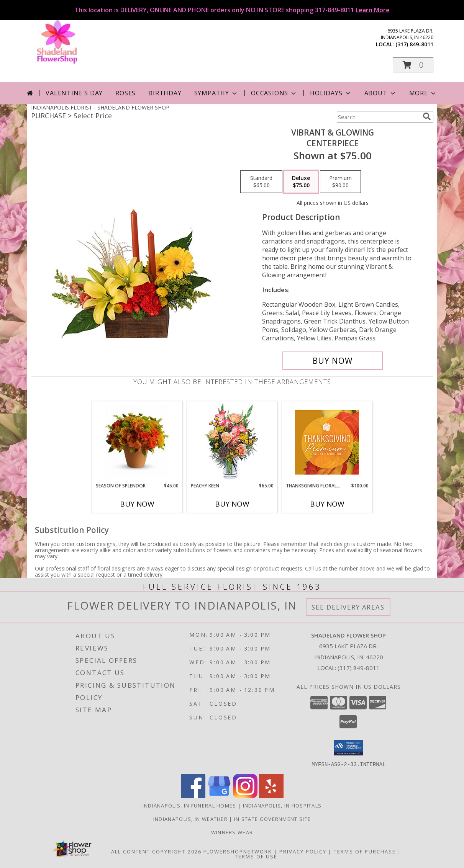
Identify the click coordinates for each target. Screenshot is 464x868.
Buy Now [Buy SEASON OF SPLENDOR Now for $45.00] (137, 504)
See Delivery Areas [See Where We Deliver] (348, 607)
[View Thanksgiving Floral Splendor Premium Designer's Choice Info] (327, 442)
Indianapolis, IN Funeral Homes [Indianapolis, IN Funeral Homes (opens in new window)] (189, 805)
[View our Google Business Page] (219, 796)
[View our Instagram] (245, 796)
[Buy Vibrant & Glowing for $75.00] (333, 361)
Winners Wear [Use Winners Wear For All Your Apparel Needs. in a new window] (232, 832)
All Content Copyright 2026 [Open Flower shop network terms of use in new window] (156, 851)
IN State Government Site (272, 819)
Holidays (331, 93)
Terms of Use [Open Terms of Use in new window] (256, 856)
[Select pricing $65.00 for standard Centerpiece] (261, 182)
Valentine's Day (74, 93)
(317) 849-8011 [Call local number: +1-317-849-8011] (414, 44)
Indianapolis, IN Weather (190, 819)
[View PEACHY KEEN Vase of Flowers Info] (232, 442)
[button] (413, 65)
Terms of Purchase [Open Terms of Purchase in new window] (365, 851)
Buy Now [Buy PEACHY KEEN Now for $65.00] (232, 504)
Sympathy (216, 93)
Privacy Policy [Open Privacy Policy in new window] (303, 851)
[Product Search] (378, 117)
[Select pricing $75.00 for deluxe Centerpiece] (301, 182)
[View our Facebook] (193, 796)
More (423, 93)
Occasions (274, 93)
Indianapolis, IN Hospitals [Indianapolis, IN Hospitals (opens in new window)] (282, 805)
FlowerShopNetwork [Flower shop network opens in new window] (238, 851)
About (380, 93)
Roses (125, 93)
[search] (427, 116)
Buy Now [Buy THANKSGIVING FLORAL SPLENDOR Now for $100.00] (327, 504)
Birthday (165, 93)
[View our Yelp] (271, 796)
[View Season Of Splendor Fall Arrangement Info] (137, 442)
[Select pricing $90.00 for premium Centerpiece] (340, 182)
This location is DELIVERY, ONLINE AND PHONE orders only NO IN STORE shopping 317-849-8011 (232, 10)
